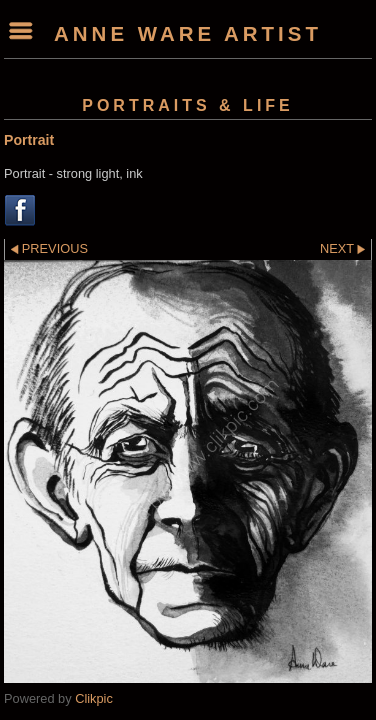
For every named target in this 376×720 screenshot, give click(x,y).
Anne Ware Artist (188, 33)
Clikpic (94, 698)
